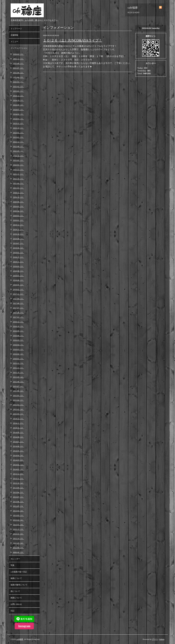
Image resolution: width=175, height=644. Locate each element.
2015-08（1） (18, 382)
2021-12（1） (18, 169)
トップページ (16, 29)
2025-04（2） (18, 77)
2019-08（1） (18, 239)
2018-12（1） (18, 257)
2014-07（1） (18, 442)
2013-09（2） (18, 488)
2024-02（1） (18, 114)
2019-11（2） (18, 229)
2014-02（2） (18, 465)
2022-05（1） (18, 151)
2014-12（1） (18, 419)
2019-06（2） (18, 248)
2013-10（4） (18, 483)
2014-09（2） (18, 432)
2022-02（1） (18, 160)
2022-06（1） (18, 146)
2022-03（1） (18, 156)
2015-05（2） (18, 395)
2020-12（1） (18, 193)
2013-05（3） (18, 506)
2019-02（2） (18, 252)
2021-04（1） (18, 183)
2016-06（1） (18, 335)
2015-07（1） (18, 386)
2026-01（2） (18, 54)
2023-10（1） (18, 128)
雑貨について (16, 598)
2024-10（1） (18, 100)
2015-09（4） (18, 377)
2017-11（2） (18, 294)
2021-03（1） (18, 188)
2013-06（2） (18, 502)
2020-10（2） (18, 197)
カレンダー (15, 559)
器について (15, 591)
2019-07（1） (18, 243)
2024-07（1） (18, 109)
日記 (12, 611)
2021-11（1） (18, 174)
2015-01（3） (18, 414)
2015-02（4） (18, 409)
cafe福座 (20, 639)
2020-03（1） (18, 216)
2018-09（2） (18, 266)
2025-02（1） (18, 86)
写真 (12, 565)
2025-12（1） (18, 59)
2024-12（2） (18, 96)
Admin (162, 639)
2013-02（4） (18, 520)
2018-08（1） (18, 271)
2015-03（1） (18, 405)
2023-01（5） (18, 137)
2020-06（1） (18, 202)
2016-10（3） (18, 326)
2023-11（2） (18, 123)
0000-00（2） (18, 552)
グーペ (155, 639)
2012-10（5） (18, 538)
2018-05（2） (18, 285)
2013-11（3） (18, 478)
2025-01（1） (18, 91)
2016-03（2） (18, 349)
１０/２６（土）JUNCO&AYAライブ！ (73, 40)
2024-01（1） (18, 119)
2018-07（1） (18, 276)
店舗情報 (14, 35)
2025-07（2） (18, 68)
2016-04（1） (18, 345)
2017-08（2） (18, 303)
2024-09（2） (18, 105)
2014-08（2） (18, 437)
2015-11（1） (18, 368)
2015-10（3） (18, 372)
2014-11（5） (18, 423)
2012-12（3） (18, 529)
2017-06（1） (18, 312)
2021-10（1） (18, 179)
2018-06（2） (18, 280)
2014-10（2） (18, 428)
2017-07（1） (18, 308)
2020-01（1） (18, 220)
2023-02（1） (18, 133)
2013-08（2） (18, 492)
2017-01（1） (18, 317)
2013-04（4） (18, 511)
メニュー (14, 42)
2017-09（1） (18, 299)
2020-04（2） (18, 211)
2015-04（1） (18, 400)
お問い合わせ (16, 604)
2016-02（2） (18, 354)
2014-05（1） (18, 451)
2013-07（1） (18, 497)
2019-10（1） (18, 234)
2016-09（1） (18, 331)
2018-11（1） (18, 262)
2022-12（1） (18, 142)
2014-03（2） (18, 460)
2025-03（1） (18, 82)
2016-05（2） (18, 340)
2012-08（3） (18, 548)
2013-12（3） (18, 474)
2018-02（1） (18, 289)
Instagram (24, 626)
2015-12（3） (18, 363)
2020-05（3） (18, 206)
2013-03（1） (18, 515)
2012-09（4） (18, 543)
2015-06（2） (18, 391)
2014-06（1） (18, 446)
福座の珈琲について (19, 585)
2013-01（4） (18, 525)
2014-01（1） (18, 469)
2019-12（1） (18, 225)
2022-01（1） (18, 165)
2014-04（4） (18, 455)
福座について (16, 578)
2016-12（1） (18, 322)
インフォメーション (19, 48)
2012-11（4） (18, 534)
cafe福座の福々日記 (19, 572)
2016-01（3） (18, 359)
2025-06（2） (18, 73)
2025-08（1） (18, 63)
